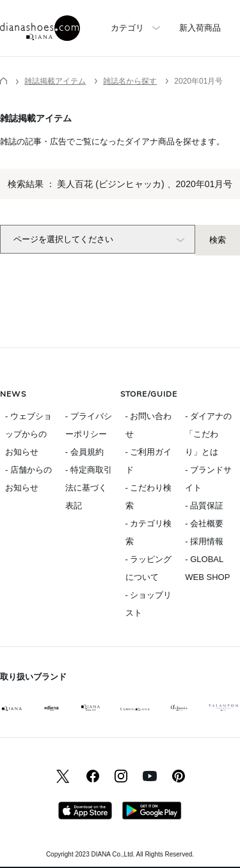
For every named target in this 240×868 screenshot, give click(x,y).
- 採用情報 (204, 541)
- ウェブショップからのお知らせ (28, 434)
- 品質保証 (204, 506)
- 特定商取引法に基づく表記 (89, 488)
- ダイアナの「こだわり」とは (208, 434)
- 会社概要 (204, 523)
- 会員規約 (84, 452)
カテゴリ (127, 28)
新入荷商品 (200, 28)
